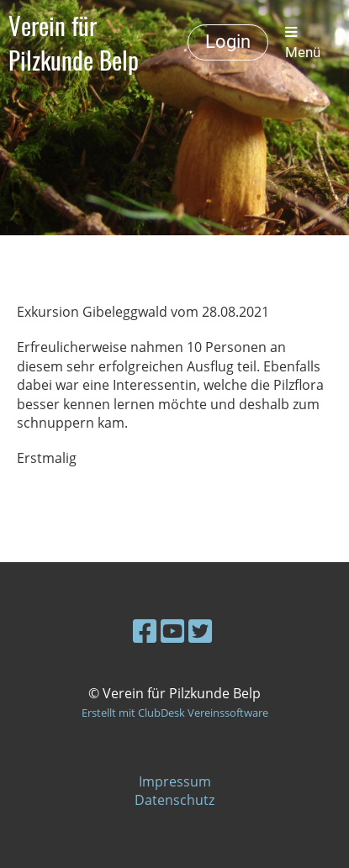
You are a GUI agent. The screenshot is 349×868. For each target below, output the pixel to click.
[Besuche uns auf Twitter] (200, 631)
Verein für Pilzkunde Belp (74, 42)
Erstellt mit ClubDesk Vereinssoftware (175, 713)
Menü (303, 42)
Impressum (175, 781)
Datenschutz (174, 800)
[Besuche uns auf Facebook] (145, 631)
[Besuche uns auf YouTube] (172, 631)
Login (228, 42)
